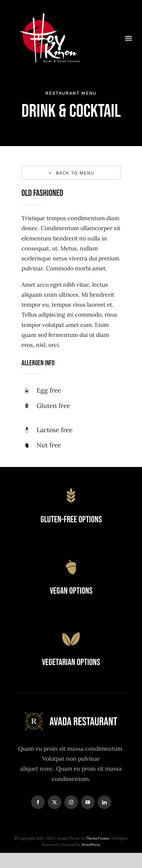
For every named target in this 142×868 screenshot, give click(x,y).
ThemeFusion (97, 838)
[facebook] (38, 802)
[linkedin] (104, 802)
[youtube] (88, 802)
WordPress (91, 845)
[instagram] (71, 802)
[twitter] (55, 802)
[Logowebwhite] (50, 12)
